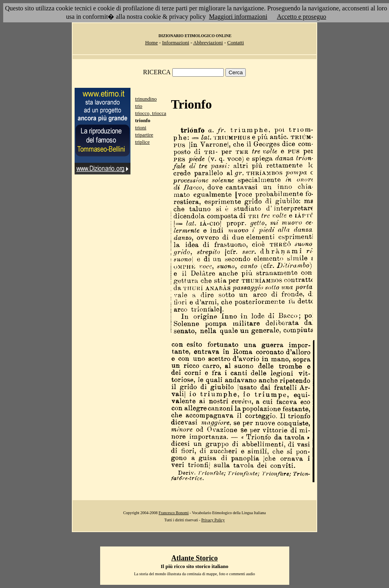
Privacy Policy (213, 520)
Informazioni (176, 43)
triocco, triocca (151, 113)
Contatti (235, 43)
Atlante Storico (194, 558)
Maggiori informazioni (238, 17)
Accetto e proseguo (302, 17)
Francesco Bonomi (174, 513)
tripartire (144, 135)
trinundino (146, 99)
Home (152, 43)
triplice (143, 142)
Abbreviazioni (208, 43)
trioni (141, 128)
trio (139, 106)
